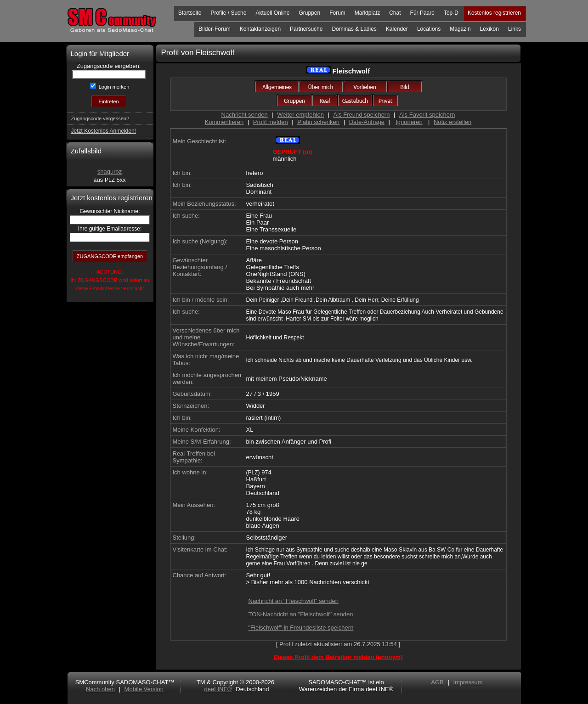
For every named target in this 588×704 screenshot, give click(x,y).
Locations (429, 29)
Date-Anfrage (367, 122)
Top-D (451, 13)
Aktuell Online (272, 13)
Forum (337, 13)
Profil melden (271, 122)
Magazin (460, 29)
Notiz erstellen (452, 122)
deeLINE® (218, 689)
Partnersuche (306, 29)
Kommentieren (224, 122)
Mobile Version (144, 689)
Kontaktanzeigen (260, 29)
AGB (437, 682)
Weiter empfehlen (300, 115)
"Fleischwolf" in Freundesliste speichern (301, 628)
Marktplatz (367, 13)
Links (514, 29)
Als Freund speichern (362, 115)
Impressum (468, 682)
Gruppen (309, 13)
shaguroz (110, 172)
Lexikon (489, 29)
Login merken (113, 87)
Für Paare (422, 13)
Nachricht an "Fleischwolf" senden (294, 601)
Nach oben (100, 689)
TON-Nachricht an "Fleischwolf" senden (301, 614)
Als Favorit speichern (427, 115)
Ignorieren (409, 122)
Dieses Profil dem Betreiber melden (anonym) (338, 657)
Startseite (190, 13)
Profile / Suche (228, 13)
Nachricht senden (245, 115)
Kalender (397, 29)
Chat (395, 13)
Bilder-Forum (214, 29)
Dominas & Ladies (354, 29)
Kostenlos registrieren (494, 13)
